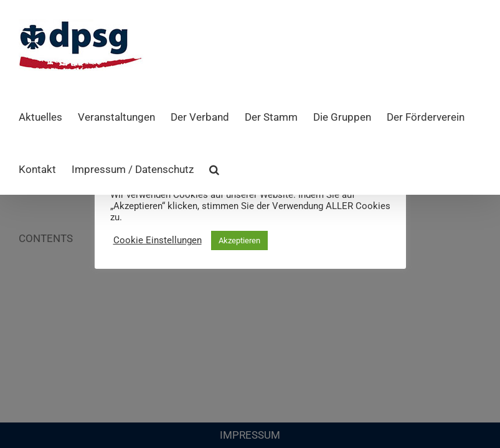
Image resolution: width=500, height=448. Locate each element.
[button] (214, 169)
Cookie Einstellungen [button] (158, 240)
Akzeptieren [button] (239, 240)
